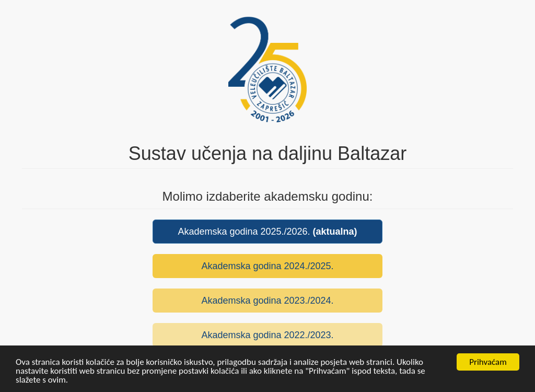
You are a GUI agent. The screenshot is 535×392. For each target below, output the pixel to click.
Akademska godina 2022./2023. (267, 335)
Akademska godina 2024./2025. (267, 266)
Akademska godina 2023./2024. (267, 301)
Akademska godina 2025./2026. (267, 232)
